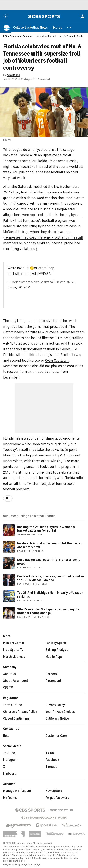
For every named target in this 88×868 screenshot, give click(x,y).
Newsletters (54, 791)
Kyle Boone (13, 75)
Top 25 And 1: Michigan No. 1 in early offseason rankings (50, 595)
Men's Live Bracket (46, 36)
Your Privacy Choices (60, 712)
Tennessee (11, 161)
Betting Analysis (57, 650)
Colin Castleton (57, 361)
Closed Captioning (16, 719)
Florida (42, 161)
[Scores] (57, 27)
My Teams (10, 798)
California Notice (57, 719)
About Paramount (16, 681)
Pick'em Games (14, 643)
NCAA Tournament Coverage (18, 36)
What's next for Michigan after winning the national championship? (48, 611)
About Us (9, 674)
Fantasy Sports (56, 643)
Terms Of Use (13, 705)
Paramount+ (54, 681)
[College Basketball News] (31, 27)
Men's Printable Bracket (72, 36)
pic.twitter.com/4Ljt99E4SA (29, 274)
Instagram (10, 760)
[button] (69, 27)
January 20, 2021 (19, 287)
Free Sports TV (13, 650)
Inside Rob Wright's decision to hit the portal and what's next (49, 545)
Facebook (52, 760)
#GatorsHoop (44, 268)
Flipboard (10, 774)
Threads (51, 767)
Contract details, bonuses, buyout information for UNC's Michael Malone (51, 578)
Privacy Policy (55, 705)
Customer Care (56, 736)
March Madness (14, 657)
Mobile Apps (54, 657)
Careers (51, 674)
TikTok (50, 753)
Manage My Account (17, 791)
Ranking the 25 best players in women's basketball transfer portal (46, 529)
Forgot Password (57, 798)
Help (6, 736)
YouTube (9, 753)
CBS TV (8, 688)
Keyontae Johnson (17, 366)
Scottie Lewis (71, 355)
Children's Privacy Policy (20, 712)
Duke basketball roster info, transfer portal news (49, 562)
